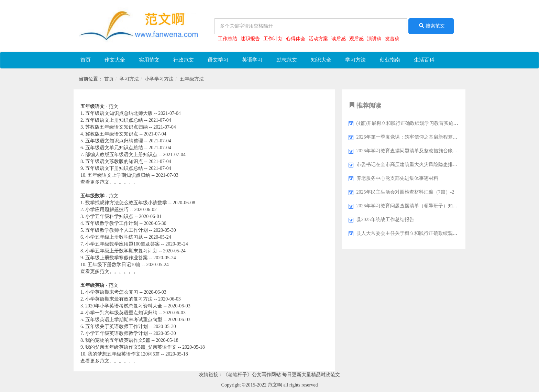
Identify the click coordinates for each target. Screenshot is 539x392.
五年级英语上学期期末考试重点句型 (124, 320)
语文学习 (218, 60)
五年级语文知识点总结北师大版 (119, 113)
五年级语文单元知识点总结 (114, 148)
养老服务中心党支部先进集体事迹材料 (397, 178)
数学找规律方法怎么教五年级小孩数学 (126, 203)
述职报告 (250, 39)
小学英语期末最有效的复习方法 (119, 299)
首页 (86, 60)
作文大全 (115, 60)
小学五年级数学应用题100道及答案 (123, 244)
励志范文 (287, 60)
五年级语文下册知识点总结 (114, 168)
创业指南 (390, 60)
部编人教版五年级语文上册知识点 (121, 155)
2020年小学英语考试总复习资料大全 (124, 306)
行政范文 (184, 60)
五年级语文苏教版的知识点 (114, 161)
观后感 (356, 39)
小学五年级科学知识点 (109, 216)
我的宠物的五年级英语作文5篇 (118, 340)
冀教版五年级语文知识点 (112, 134)
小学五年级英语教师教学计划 (117, 333)
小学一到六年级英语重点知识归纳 (121, 313)
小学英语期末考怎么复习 (112, 292)
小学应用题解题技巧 (107, 210)
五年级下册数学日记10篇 (114, 265)
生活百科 (424, 60)
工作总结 (228, 39)
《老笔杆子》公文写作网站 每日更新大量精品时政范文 (282, 375)
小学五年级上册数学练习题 (114, 237)
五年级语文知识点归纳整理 (114, 141)
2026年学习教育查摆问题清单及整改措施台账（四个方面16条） (424, 151)
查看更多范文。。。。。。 (109, 182)
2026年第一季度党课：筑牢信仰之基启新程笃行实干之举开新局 (424, 137)
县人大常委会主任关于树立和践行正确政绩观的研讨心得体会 (421, 233)
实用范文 (149, 60)
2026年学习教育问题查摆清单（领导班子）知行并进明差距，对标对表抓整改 (438, 206)
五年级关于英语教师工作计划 (117, 326)
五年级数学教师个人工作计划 (117, 230)
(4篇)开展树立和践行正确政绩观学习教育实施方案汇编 (415, 123)
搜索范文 (431, 26)
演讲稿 (374, 39)
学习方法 (355, 60)
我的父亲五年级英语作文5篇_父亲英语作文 (131, 347)
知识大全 (321, 60)
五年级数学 (92, 196)
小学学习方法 (159, 79)
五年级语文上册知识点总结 (114, 120)
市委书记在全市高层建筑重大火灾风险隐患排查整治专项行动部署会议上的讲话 (441, 165)
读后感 (339, 39)
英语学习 (252, 60)
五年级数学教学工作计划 (112, 223)
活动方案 (318, 39)
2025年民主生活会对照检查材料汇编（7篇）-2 (405, 192)
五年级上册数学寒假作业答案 (117, 258)
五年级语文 (92, 106)
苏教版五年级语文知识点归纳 (117, 127)
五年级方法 (192, 79)
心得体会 (296, 39)
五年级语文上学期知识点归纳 (119, 175)
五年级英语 (92, 285)
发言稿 (392, 39)
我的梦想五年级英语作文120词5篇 (124, 354)
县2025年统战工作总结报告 (385, 220)
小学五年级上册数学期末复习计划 (121, 251)
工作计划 (273, 39)
